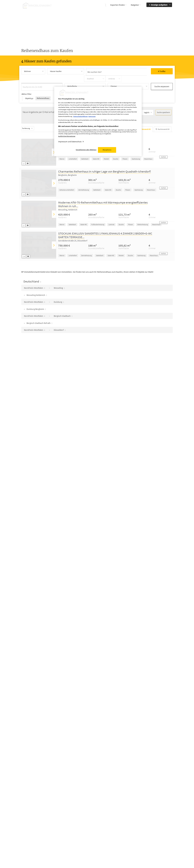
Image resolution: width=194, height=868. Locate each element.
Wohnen (27, 71)
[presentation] (54, 142)
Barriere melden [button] (140, 831)
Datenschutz (117, 839)
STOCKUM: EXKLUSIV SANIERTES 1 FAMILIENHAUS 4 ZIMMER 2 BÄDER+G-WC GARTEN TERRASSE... (105, 225)
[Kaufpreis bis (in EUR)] (42, 79)
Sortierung (32, 118)
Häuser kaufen (56, 71)
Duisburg (59, 291)
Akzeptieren (107, 150)
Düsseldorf (60, 319)
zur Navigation (161, 835)
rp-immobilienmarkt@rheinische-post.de (90, 843)
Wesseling (59, 277)
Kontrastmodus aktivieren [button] (140, 843)
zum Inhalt (160, 839)
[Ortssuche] (99, 71)
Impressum (117, 835)
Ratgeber (135, 5)
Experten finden (118, 5)
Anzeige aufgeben (159, 5)
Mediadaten (117, 831)
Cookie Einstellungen (120, 843)
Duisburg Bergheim (36, 298)
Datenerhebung (118, 847)
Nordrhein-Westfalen (34, 277)
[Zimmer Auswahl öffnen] (128, 79)
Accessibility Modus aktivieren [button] (141, 836)
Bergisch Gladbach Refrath (39, 312)
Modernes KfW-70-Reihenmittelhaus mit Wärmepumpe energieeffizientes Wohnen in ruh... (103, 194)
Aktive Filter (26, 85)
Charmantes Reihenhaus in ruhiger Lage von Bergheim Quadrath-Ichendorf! (105, 161)
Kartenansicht (163, 119)
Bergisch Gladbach (63, 305)
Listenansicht (144, 119)
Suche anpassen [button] (162, 79)
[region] (98, 121)
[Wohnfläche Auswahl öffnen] (85, 79)
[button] (163, 146)
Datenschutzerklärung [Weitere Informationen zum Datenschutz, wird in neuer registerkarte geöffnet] (80, 116)
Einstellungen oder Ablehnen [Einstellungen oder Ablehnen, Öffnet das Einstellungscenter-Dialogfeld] (86, 150)
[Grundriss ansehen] (28, 153)
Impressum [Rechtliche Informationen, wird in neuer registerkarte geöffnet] (92, 116)
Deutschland (32, 271)
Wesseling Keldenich (37, 284)
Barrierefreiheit (161, 831)
